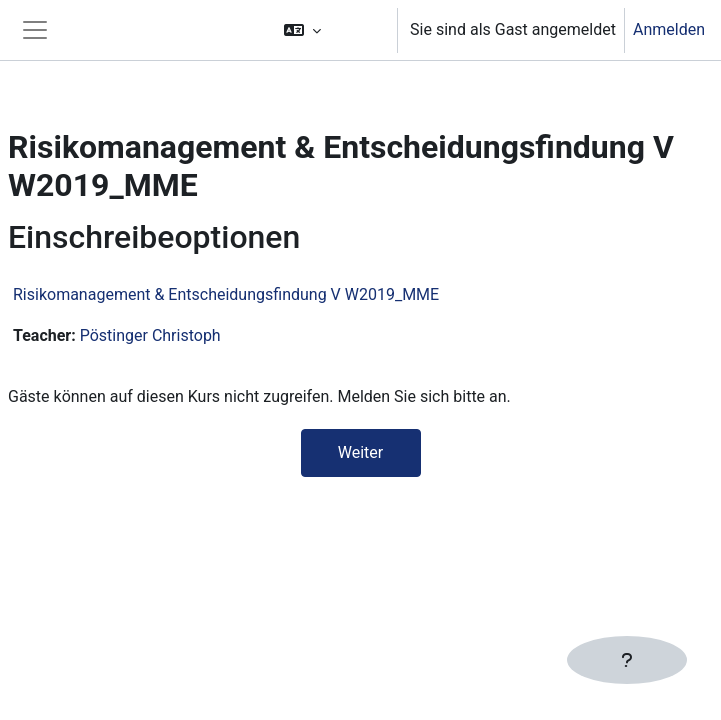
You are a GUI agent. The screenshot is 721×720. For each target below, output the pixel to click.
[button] (331, 30)
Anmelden (669, 29)
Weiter (360, 452)
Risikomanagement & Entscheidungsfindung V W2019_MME (226, 294)
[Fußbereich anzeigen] (627, 660)
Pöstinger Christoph (150, 335)
